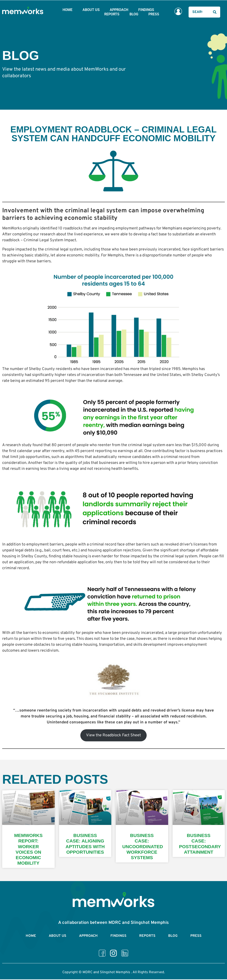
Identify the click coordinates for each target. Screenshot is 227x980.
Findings (146, 10)
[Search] (215, 12)
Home (68, 10)
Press (154, 14)
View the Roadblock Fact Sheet (113, 735)
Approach (119, 10)
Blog (134, 14)
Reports (112, 14)
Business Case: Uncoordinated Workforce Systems (143, 846)
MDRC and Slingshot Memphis (106, 974)
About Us (91, 10)
